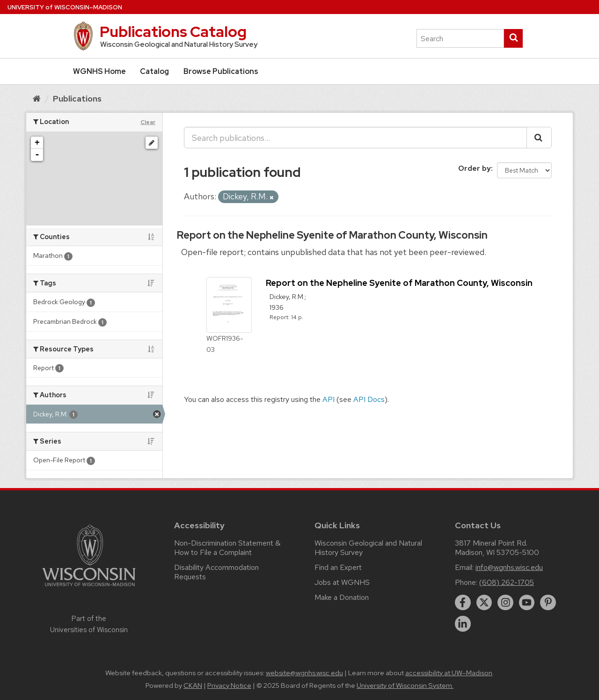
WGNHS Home (99, 71)
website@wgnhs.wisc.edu (304, 673)
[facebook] (463, 603)
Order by (475, 168)
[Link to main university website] (89, 588)
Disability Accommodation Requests (216, 572)
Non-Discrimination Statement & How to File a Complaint (227, 548)
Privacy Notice (229, 685)
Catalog (154, 71)
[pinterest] (548, 603)
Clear (148, 122)
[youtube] (527, 603)
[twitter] (484, 603)
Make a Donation (342, 597)
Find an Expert (338, 567)
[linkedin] (463, 624)
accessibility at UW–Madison (449, 673)
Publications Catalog (173, 32)
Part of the (89, 624)
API (329, 399)
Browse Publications (221, 71)
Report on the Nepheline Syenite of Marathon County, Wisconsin (332, 235)
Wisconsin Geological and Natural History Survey (368, 548)
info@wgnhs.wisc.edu (509, 567)
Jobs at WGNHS (342, 582)
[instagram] (505, 603)
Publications (77, 98)
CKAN (193, 685)
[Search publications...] (355, 138)
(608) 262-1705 (507, 582)
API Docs (369, 399)
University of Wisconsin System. (405, 685)
